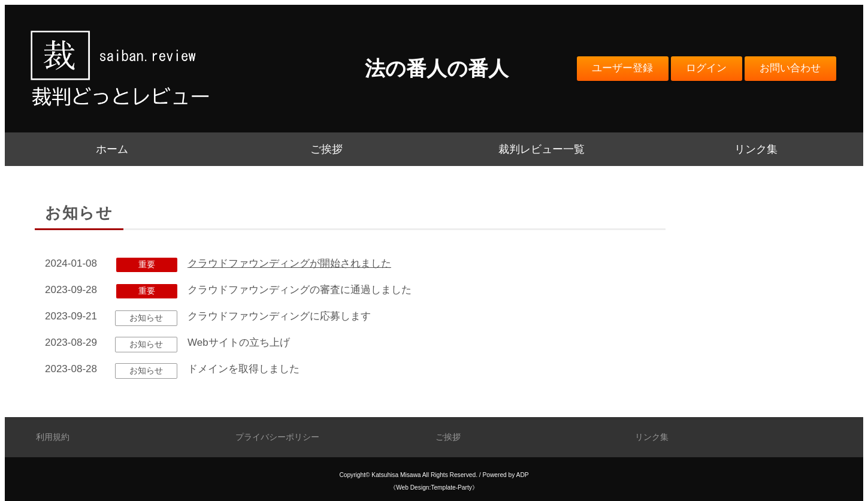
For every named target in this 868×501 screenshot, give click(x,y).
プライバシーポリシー (277, 437)
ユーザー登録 (622, 68)
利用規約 (53, 437)
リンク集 (756, 149)
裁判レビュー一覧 (542, 149)
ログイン (706, 68)
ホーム (112, 149)
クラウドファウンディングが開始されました (289, 263)
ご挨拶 (326, 149)
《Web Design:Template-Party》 (434, 488)
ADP (523, 475)
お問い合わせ (790, 68)
